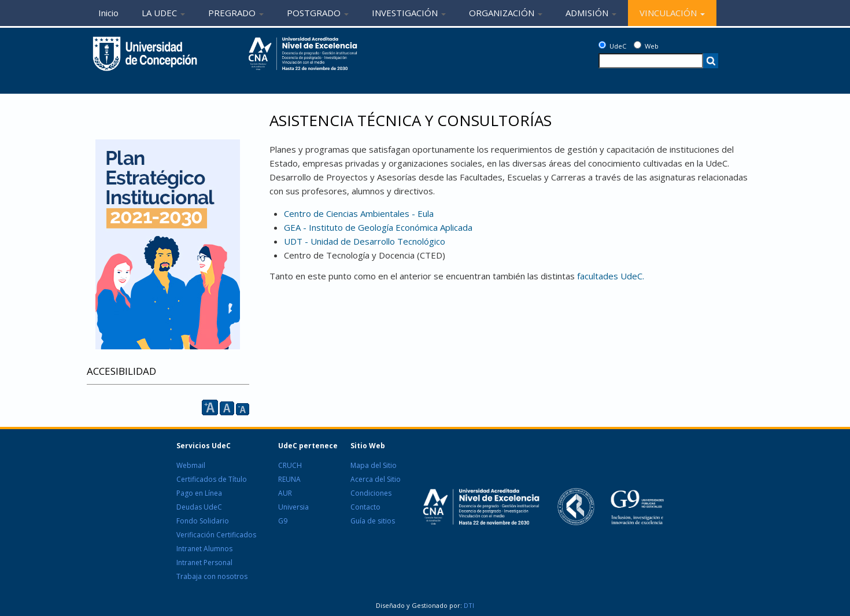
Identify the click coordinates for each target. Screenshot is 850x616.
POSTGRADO (318, 13)
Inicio (108, 13)
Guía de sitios (373, 521)
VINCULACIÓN (672, 13)
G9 (283, 521)
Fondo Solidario (203, 521)
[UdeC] (602, 45)
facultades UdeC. (611, 276)
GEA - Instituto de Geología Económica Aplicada (378, 227)
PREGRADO (236, 13)
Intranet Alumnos (204, 549)
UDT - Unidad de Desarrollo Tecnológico (365, 241)
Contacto (365, 507)
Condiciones (371, 493)
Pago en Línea (199, 493)
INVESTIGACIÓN (409, 13)
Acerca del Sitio (376, 479)
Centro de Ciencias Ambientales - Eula (359, 213)
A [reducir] (243, 409)
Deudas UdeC (199, 507)
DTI (468, 605)
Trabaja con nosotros (212, 576)
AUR (285, 493)
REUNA (289, 479)
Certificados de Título (212, 479)
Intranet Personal (204, 562)
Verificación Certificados (216, 535)
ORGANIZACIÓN (506, 13)
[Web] (637, 45)
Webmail (191, 465)
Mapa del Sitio (374, 465)
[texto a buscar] (651, 61)
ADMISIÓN (591, 13)
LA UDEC (163, 13)
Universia (293, 507)
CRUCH (290, 465)
